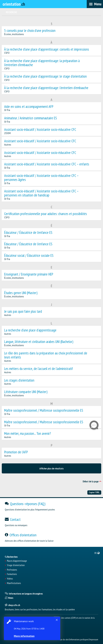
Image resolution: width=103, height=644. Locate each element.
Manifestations (14, 583)
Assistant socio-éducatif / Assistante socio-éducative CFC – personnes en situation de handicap (41, 193)
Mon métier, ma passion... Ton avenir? (28, 434)
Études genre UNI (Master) (21, 293)
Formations (12, 574)
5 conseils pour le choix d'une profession (30, 31)
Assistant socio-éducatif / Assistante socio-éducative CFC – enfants (47, 164)
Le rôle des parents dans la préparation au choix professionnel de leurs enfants (46, 355)
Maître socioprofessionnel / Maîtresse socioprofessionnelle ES (44, 410)
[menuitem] (97, 553)
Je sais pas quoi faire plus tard (23, 311)
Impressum (94, 639)
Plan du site (64, 639)
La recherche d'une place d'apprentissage (30, 330)
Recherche (11, 12)
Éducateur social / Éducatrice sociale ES (29, 256)
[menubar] (95, 4)
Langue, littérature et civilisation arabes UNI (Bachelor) (39, 342)
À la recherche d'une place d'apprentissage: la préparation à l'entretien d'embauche (42, 63)
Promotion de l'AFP (16, 452)
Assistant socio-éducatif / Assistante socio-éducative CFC (40, 130)
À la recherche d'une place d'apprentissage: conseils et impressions (47, 49)
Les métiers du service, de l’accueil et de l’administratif (39, 369)
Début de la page (91, 481)
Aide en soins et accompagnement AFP (29, 107)
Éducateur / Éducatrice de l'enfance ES (28, 233)
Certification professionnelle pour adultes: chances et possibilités (46, 214)
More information (24, 636)
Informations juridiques (79, 639)
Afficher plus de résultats (51, 468)
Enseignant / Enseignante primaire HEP (29, 274)
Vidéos (10, 579)
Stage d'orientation (16, 565)
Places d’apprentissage (17, 561)
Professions (12, 570)
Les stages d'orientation (19, 380)
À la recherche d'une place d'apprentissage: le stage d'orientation (45, 76)
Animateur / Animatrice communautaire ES (31, 118)
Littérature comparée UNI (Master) (26, 392)
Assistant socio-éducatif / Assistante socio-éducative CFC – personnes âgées (41, 178)
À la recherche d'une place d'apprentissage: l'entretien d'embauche (46, 88)
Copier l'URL (94, 492)
